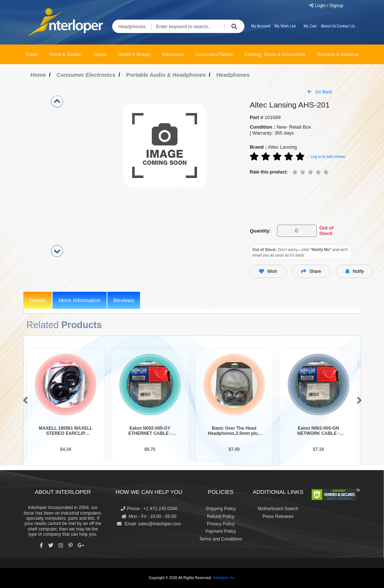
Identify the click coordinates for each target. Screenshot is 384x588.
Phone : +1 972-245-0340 (149, 509)
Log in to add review (328, 156)
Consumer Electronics (86, 75)
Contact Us (346, 26)
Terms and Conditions (221, 539)
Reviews (124, 300)
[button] (24, 401)
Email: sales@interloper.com (149, 524)
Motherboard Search (278, 509)
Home (39, 75)
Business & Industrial (338, 54)
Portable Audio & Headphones (166, 75)
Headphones (132, 27)
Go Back (320, 92)
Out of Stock (326, 231)
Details (38, 300)
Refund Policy (221, 516)
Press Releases (278, 516)
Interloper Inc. (224, 578)
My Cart (310, 26)
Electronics (173, 54)
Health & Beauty (134, 54)
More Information (79, 300)
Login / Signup (326, 6)
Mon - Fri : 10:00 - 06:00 (149, 516)
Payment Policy (221, 531)
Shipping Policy (221, 509)
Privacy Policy (221, 524)
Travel (32, 54)
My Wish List (285, 26)
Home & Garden (66, 54)
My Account (261, 26)
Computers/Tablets (214, 54)
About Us (328, 26)
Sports (100, 54)
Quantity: (260, 231)
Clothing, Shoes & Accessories (275, 54)
